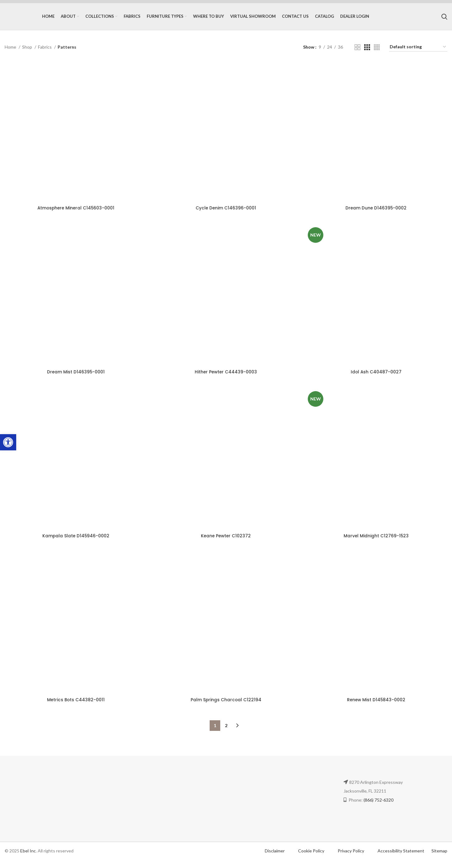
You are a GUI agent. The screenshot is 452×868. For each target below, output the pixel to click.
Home (11, 53)
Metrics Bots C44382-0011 (75, 708)
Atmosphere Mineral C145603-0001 (75, 214)
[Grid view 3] (367, 53)
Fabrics (45, 53)
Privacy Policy (351, 859)
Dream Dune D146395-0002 (377, 214)
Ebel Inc (28, 859)
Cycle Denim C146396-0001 (226, 214)
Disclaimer (275, 859)
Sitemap (439, 859)
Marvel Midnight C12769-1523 (377, 543)
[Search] (444, 19)
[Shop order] (418, 53)
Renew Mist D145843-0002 (377, 708)
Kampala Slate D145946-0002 (75, 543)
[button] (8, 442)
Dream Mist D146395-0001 (75, 379)
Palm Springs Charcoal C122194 (226, 708)
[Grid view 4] (377, 53)
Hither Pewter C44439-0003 (226, 379)
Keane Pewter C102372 (226, 543)
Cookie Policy (312, 859)
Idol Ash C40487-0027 (377, 379)
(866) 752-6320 (378, 808)
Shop (28, 53)
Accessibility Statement (401, 859)
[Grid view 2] (357, 53)
